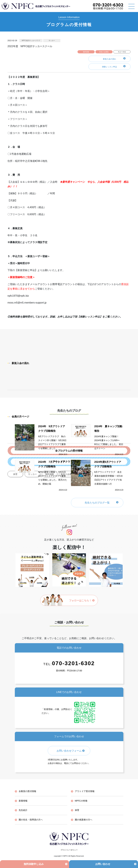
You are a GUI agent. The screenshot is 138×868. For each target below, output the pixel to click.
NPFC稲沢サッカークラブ (31, 40)
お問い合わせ (103, 864)
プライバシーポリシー (69, 850)
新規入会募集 (104, 52)
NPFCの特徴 (81, 801)
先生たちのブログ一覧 (97, 503)
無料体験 (86, 52)
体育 (77, 810)
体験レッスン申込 (109, 67)
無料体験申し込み (34, 864)
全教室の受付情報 (27, 791)
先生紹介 (23, 810)
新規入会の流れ (109, 59)
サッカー (52, 40)
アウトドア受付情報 (85, 791)
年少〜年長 (122, 52)
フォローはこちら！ (82, 600)
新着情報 (23, 801)
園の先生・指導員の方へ (31, 820)
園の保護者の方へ (84, 820)
